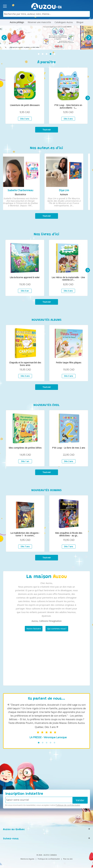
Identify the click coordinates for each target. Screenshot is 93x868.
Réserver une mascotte (39, 22)
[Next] (89, 38)
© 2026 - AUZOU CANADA (47, 855)
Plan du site (68, 859)
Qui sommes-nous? (57, 629)
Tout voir (47, 130)
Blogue (80, 22)
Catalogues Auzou (64, 22)
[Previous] (4, 38)
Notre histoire (34, 629)
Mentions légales (27, 859)
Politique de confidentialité (68, 805)
